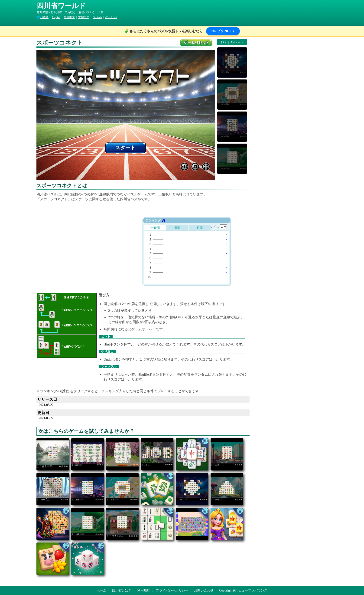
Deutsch (97, 17)
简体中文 (69, 17)
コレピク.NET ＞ (223, 31)
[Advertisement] (94, 250)
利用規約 (144, 590)
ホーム (101, 590)
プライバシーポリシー (172, 590)
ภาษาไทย (111, 17)
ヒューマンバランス (253, 590)
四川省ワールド (61, 6)
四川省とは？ (122, 590)
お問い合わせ (204, 590)
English (56, 17)
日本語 (44, 17)
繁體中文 (84, 17)
